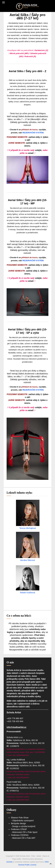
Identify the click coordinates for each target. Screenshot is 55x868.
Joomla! (9, 862)
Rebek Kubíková (27, 593)
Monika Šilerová (28, 560)
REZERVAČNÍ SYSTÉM (33, 133)
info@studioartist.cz (16, 727)
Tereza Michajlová (27, 528)
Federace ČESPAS (20, 835)
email (31, 153)
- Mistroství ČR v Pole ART (23, 838)
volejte (38, 150)
